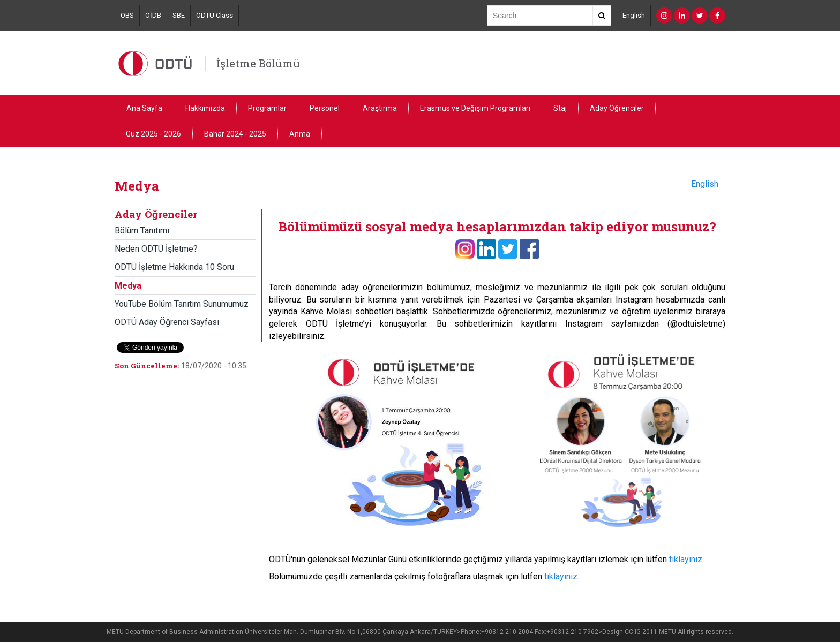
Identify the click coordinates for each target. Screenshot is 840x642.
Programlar (267, 108)
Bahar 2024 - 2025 (235, 134)
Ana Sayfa (144, 108)
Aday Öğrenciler (617, 108)
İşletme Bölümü (258, 63)
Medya (128, 286)
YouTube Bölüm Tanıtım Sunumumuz (182, 304)
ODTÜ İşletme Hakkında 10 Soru (174, 267)
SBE (179, 15)
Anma (300, 134)
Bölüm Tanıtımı (142, 231)
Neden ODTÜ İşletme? (156, 249)
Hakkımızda (205, 108)
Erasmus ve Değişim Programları (475, 108)
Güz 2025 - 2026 (153, 134)
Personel (325, 108)
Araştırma (380, 108)
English (634, 15)
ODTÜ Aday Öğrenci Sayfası (167, 322)
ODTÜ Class (215, 15)
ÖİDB (153, 15)
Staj (560, 108)
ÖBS (127, 15)
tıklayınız (686, 559)
